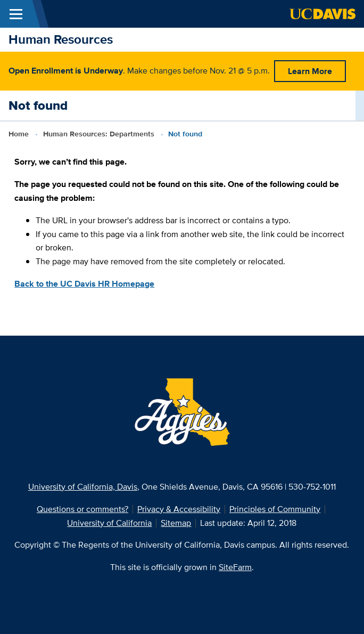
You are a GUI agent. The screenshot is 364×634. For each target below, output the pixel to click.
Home (19, 134)
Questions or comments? (82, 509)
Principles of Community (275, 509)
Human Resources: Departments (99, 134)
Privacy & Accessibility (179, 509)
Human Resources (61, 39)
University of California (109, 523)
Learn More (310, 71)
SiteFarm (235, 567)
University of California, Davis (83, 487)
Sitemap (176, 523)
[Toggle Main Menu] (16, 14)
